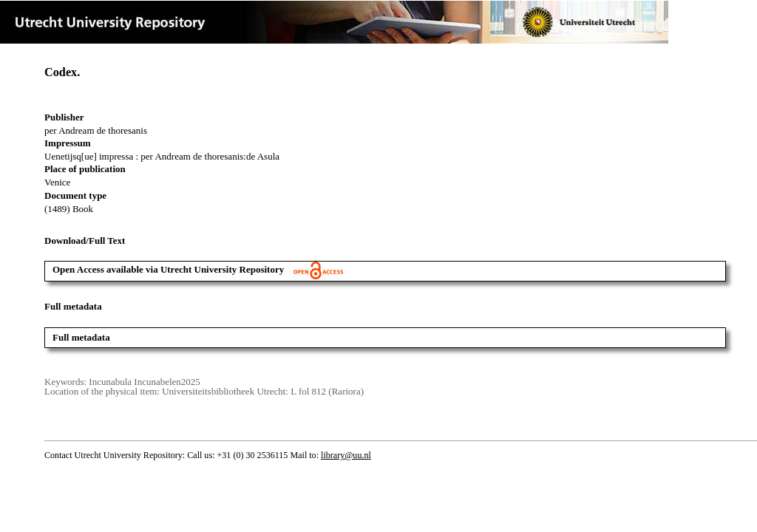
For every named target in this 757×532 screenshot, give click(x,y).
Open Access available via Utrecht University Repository (198, 269)
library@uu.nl (346, 455)
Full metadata (81, 337)
